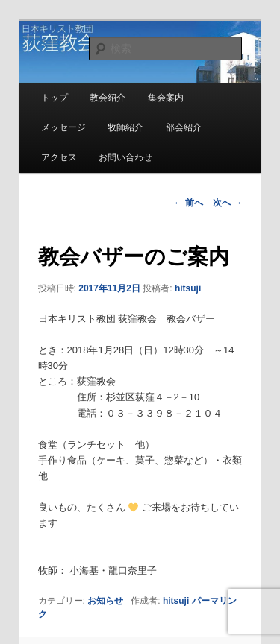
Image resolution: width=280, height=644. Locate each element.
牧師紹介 (125, 127)
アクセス (59, 157)
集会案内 (166, 98)
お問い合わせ (125, 157)
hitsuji (188, 288)
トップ (55, 98)
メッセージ (63, 127)
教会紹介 (108, 98)
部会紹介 (184, 127)
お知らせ (105, 601)
